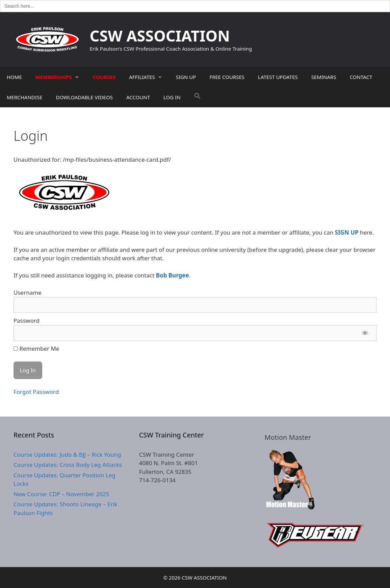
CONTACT (361, 77)
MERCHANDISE (24, 97)
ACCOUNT (138, 97)
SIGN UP (186, 77)
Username (28, 292)
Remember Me (36, 349)
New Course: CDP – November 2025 (61, 494)
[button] (198, 97)
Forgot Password (36, 392)
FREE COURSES (227, 77)
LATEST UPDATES (278, 77)
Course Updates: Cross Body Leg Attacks (68, 465)
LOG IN (172, 97)
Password (27, 320)
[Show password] (365, 333)
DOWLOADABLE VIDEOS (84, 97)
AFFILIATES (149, 77)
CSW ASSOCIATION (160, 36)
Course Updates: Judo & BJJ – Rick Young (67, 455)
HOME (14, 77)
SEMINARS (324, 77)
